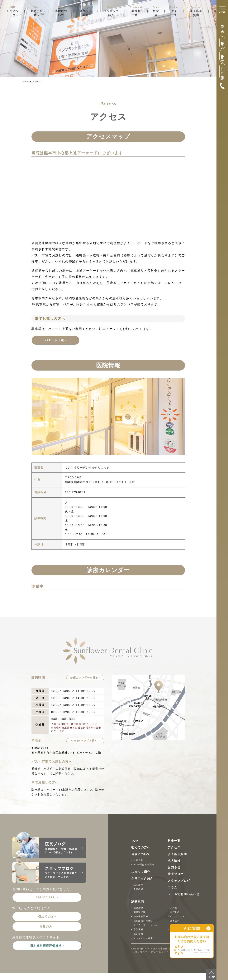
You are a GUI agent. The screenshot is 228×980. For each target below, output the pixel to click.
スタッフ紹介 (86, 13)
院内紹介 (139, 885)
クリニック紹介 (111, 13)
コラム (173, 888)
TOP (135, 841)
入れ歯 (174, 908)
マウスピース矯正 (144, 939)
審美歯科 (175, 921)
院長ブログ (176, 875)
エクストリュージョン (147, 926)
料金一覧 (174, 841)
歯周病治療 (140, 913)
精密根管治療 (141, 917)
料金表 (156, 13)
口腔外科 (175, 913)
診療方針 (139, 861)
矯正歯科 (139, 935)
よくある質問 (196, 13)
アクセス (174, 13)
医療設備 (139, 890)
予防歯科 (139, 930)
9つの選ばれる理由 (145, 865)
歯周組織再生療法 (144, 921)
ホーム (26, 81)
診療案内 (136, 13)
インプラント (178, 917)
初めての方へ (37, 13)
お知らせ (174, 868)
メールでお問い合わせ (185, 895)
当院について (61, 13)
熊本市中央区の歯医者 (166, 949)
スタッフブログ (180, 881)
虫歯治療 (139, 908)
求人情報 (174, 861)
